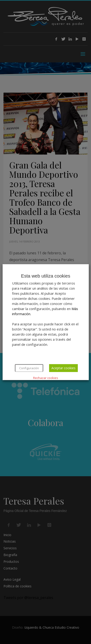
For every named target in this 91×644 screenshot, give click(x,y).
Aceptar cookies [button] (63, 368)
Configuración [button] (29, 368)
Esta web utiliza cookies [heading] (45, 276)
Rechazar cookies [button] (46, 378)
